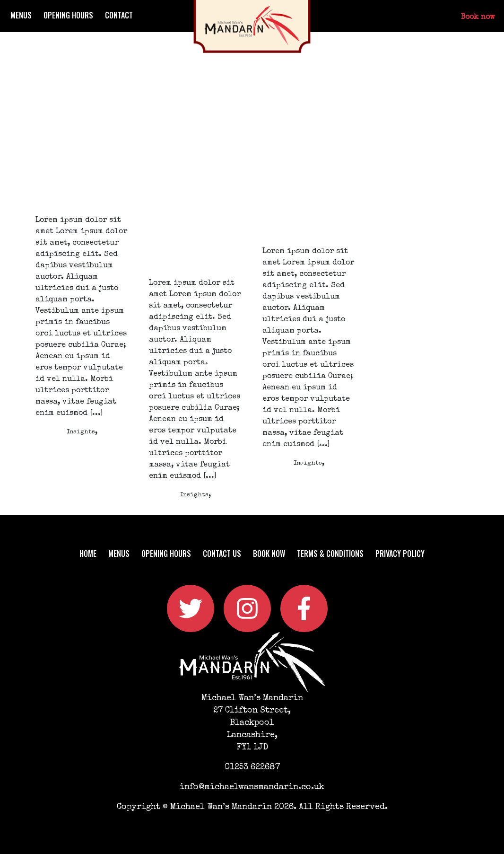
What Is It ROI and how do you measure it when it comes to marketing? (78, 165)
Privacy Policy (400, 554)
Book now (478, 18)
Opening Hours (68, 15)
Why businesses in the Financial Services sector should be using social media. (308, 181)
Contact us (222, 554)
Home (88, 554)
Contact (119, 15)
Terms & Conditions (330, 554)
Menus (21, 15)
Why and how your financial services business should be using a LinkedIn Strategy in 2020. (193, 197)
